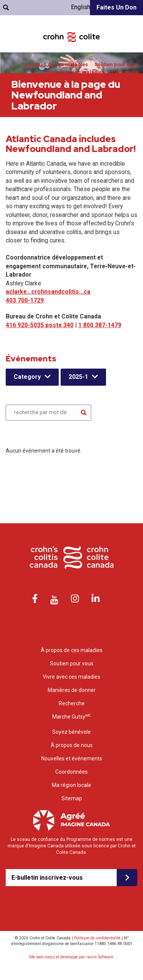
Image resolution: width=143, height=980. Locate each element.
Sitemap (72, 798)
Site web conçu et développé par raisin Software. (72, 957)
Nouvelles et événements (72, 758)
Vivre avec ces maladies (75, 72)
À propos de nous (72, 745)
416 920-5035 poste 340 (40, 325)
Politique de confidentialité (97, 938)
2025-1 (78, 377)
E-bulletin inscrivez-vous (47, 878)
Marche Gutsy (71, 716)
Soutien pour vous (116, 64)
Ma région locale (71, 785)
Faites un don (116, 7)
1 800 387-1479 (100, 325)
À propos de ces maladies (56, 64)
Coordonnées (71, 772)
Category (27, 377)
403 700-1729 (25, 300)
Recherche (125, 72)
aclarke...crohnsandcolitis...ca (48, 292)
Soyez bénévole (119, 80)
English (81, 7)
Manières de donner (69, 80)
